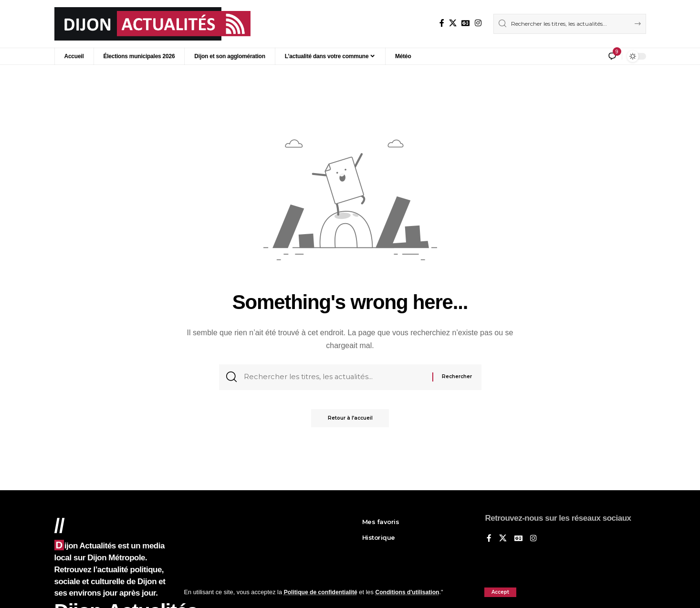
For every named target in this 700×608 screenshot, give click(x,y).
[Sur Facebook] (442, 23)
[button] (500, 592)
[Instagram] (478, 23)
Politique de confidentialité (323, 592)
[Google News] (466, 23)
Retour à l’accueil (350, 421)
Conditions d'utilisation (413, 592)
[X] (453, 23)
